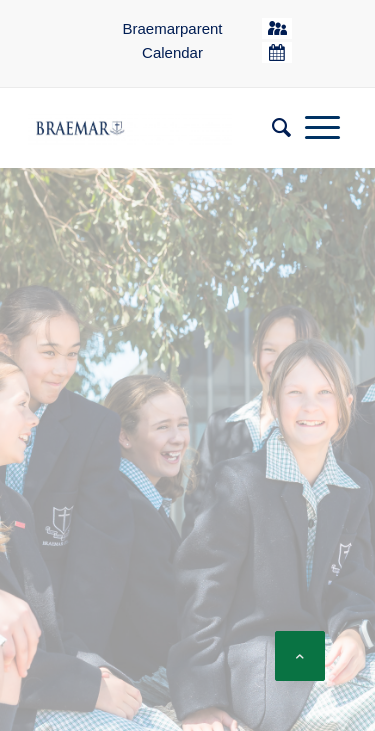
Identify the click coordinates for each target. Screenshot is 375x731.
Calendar (172, 52)
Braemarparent (172, 28)
